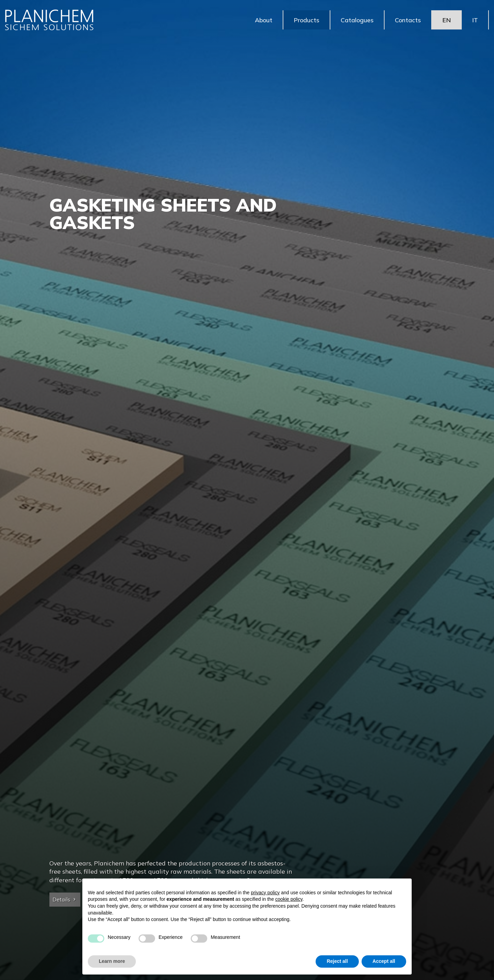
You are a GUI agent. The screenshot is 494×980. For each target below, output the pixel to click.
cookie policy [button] (289, 899)
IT (475, 20)
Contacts (408, 20)
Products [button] (307, 20)
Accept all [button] (384, 961)
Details (65, 899)
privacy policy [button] (265, 893)
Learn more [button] (112, 961)
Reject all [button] (337, 961)
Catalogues (357, 20)
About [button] (264, 20)
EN (446, 20)
